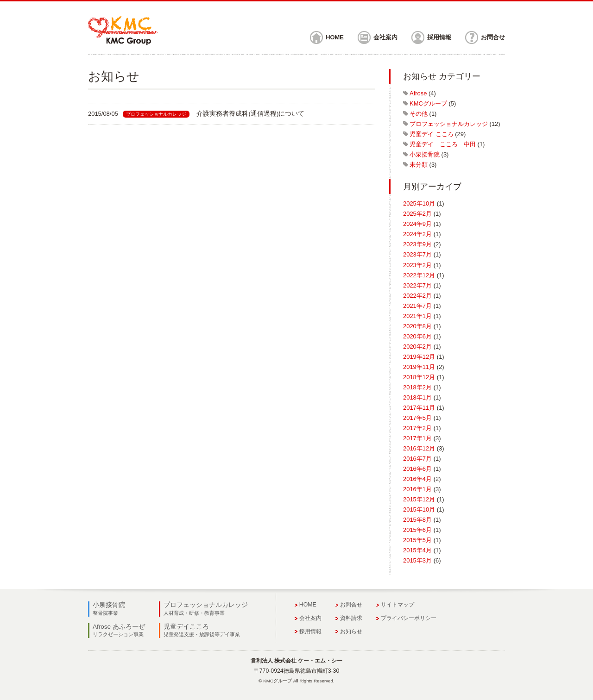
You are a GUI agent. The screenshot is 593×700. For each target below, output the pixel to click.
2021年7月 (417, 306)
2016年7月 (417, 459)
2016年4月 (417, 479)
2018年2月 (417, 387)
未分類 (419, 165)
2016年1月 (417, 489)
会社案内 (385, 37)
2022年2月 (417, 296)
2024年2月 (417, 234)
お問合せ (493, 37)
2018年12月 (419, 377)
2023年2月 (417, 265)
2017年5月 (417, 418)
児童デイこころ (202, 630)
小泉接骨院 (425, 154)
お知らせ (351, 631)
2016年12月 (419, 448)
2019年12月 (419, 357)
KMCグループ (428, 103)
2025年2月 (417, 214)
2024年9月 (417, 224)
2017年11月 (419, 408)
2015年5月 (417, 540)
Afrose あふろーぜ (119, 630)
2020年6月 (417, 336)
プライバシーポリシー (409, 618)
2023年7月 (417, 254)
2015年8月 (417, 520)
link (232, 114)
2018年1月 (417, 397)
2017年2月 (417, 428)
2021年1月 (417, 316)
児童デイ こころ (432, 134)
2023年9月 (417, 244)
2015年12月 (419, 499)
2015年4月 (417, 550)
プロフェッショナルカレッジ (449, 124)
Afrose (418, 93)
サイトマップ (397, 605)
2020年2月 (417, 347)
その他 (419, 114)
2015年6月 (417, 530)
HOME (335, 37)
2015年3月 (417, 560)
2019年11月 (419, 367)
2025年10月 (419, 203)
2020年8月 (417, 326)
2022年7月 (417, 285)
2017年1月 (417, 438)
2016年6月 (417, 469)
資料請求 (351, 618)
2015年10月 (419, 509)
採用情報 (439, 37)
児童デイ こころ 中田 (443, 144)
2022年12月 (419, 275)
